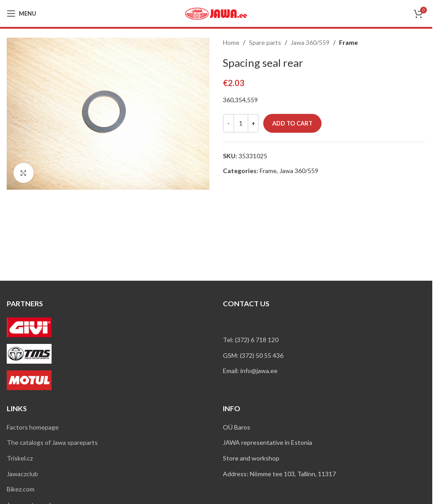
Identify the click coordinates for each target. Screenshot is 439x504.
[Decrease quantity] (228, 123)
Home (231, 42)
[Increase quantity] (253, 123)
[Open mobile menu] (22, 13)
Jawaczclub (22, 474)
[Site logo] (216, 13)
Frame (348, 42)
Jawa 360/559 (310, 42)
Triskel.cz (20, 458)
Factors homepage (33, 427)
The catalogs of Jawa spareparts (52, 442)
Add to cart (292, 123)
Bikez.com (21, 489)
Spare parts (265, 42)
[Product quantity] (241, 123)
